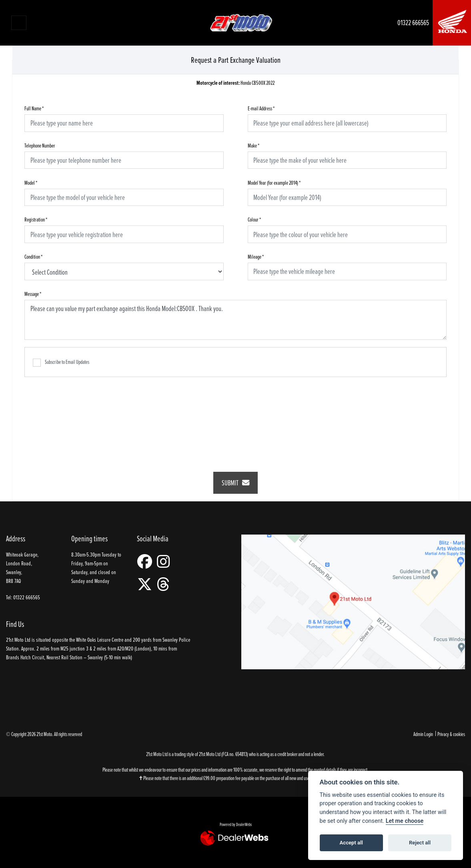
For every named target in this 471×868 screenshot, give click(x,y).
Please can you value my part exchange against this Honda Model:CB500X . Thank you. (235, 320)
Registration (36, 219)
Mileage (256, 256)
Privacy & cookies (451, 734)
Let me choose (405, 821)
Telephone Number (40, 145)
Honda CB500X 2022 (235, 83)
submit (235, 483)
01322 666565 (413, 23)
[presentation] (236, 419)
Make (254, 145)
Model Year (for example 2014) (274, 183)
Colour (254, 219)
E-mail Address (261, 108)
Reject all (420, 843)
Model (31, 183)
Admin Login (423, 734)
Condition (33, 256)
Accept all (351, 843)
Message (33, 294)
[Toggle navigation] (19, 23)
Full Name (34, 108)
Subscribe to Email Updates (61, 362)
